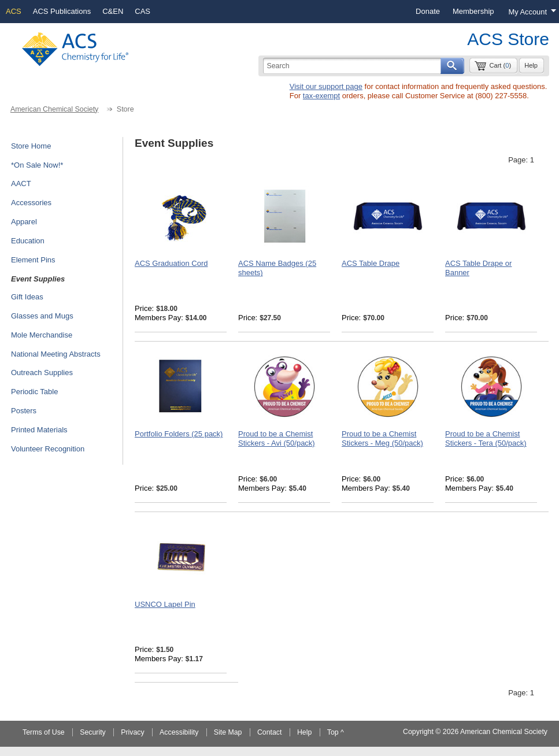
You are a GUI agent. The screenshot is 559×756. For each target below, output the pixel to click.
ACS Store (508, 39)
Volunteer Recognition (48, 449)
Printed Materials (39, 430)
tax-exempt (321, 96)
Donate (428, 11)
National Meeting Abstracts (56, 354)
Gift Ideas (27, 297)
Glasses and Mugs (42, 316)
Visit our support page (326, 86)
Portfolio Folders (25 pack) (179, 434)
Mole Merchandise (42, 335)
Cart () (500, 65)
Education (28, 241)
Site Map (228, 732)
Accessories (31, 203)
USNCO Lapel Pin (165, 604)
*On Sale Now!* (37, 165)
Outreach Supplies (42, 373)
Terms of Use (44, 732)
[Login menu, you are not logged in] (530, 12)
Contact (270, 732)
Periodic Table (34, 392)
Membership (473, 11)
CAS (142, 11)
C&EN (113, 11)
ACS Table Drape (371, 263)
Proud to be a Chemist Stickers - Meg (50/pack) (382, 438)
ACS (14, 11)
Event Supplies (38, 279)
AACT (21, 184)
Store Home (31, 146)
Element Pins (33, 260)
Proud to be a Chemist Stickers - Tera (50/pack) (486, 438)
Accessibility (179, 732)
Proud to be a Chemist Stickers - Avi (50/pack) (277, 438)
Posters (24, 411)
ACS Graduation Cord (171, 263)
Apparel (24, 222)
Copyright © (422, 732)
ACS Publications (62, 11)
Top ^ (336, 732)
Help (531, 65)
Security (93, 732)
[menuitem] (428, 12)
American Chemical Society (54, 109)
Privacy (132, 732)
